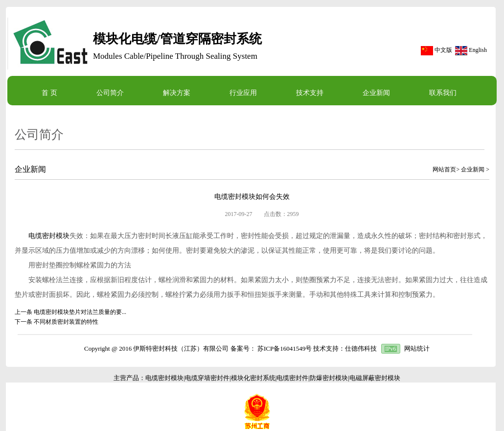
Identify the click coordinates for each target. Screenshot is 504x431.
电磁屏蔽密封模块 (375, 378)
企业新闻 (473, 169)
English (478, 50)
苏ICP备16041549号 (285, 348)
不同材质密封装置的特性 (66, 322)
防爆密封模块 (329, 378)
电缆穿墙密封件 (207, 378)
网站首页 (444, 169)
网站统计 (417, 348)
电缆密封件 (292, 378)
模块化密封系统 (253, 378)
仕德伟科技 (361, 348)
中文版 (443, 50)
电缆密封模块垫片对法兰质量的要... (80, 312)
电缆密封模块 (49, 236)
